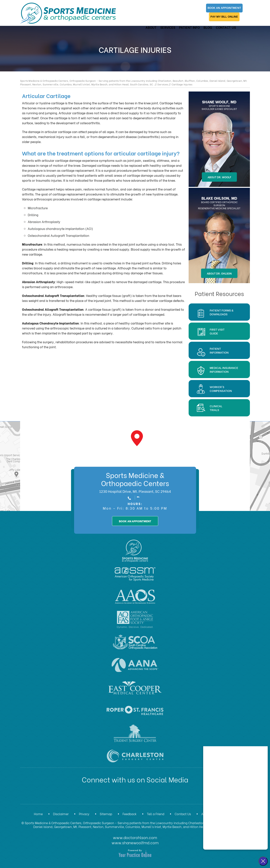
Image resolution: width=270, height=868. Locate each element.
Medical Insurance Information (224, 369)
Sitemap (106, 814)
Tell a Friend (156, 814)
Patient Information (219, 350)
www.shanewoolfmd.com (135, 842)
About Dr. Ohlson (219, 273)
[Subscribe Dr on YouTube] (138, 796)
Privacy (84, 814)
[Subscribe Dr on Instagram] (148, 796)
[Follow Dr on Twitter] (118, 796)
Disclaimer (61, 814)
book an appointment (135, 521)
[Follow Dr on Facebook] (108, 796)
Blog (206, 21)
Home (38, 814)
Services (166, 21)
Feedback (130, 814)
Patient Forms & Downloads (222, 312)
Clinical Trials (216, 408)
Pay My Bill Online (208, 9)
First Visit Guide (217, 331)
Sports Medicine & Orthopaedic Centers (135, 479)
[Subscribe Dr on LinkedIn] (128, 796)
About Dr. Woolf (219, 177)
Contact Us (224, 21)
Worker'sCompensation (221, 389)
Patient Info (188, 21)
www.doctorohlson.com (135, 837)
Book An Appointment (172, 9)
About (149, 21)
